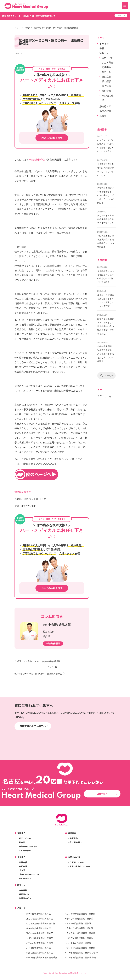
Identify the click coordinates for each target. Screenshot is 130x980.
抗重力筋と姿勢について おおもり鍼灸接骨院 (39, 661)
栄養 (102, 48)
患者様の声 (105, 106)
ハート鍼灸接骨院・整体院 (79, 943)
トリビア (104, 44)
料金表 (22, 842)
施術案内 (74, 838)
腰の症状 (106, 81)
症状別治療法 (76, 842)
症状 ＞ (104, 53)
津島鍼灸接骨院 (37, 160)
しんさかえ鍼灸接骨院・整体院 (40, 923)
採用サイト (24, 894)
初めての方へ (25, 838)
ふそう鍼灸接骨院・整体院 (38, 948)
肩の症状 (106, 77)
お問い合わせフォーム (80, 866)
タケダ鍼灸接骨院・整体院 (38, 914)
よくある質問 (25, 850)
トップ (17, 28)
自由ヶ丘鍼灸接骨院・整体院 (80, 928)
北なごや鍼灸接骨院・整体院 (80, 938)
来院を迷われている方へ (34, 726)
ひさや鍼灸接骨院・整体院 (38, 928)
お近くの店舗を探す (52, 138)
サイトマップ (25, 878)
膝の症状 (106, 86)
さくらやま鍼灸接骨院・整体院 (81, 933)
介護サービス (25, 898)
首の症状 (106, 91)
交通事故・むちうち (108, 70)
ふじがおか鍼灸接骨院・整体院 (81, 914)
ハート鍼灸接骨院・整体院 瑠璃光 (42, 957)
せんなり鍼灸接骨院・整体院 (80, 919)
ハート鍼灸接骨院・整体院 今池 (81, 957)
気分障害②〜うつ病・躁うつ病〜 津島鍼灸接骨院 (38, 674)
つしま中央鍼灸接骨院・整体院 (81, 948)
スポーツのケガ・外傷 (108, 60)
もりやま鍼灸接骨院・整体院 (39, 938)
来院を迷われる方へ (28, 846)
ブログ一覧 (52, 667)
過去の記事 (105, 111)
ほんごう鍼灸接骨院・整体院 (39, 919)
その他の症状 (108, 98)
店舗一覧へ (107, 794)
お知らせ (23, 866)
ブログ (27, 28)
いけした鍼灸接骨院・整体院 (39, 953)
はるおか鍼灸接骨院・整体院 (39, 933)
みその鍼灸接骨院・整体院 (79, 923)
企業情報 (23, 890)
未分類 (103, 116)
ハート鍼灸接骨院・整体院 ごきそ (82, 953)
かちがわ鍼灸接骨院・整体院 (39, 943)
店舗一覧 (23, 862)
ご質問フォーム (77, 862)
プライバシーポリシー (29, 874)
